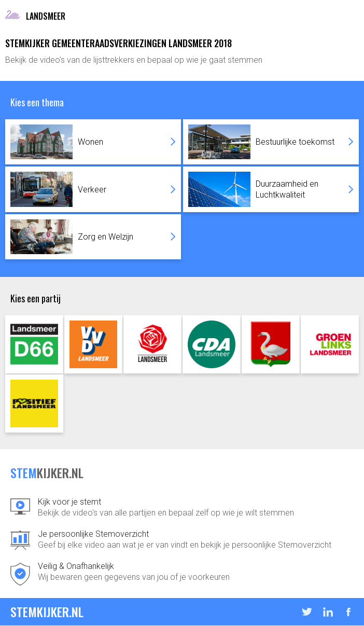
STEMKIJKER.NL (47, 612)
